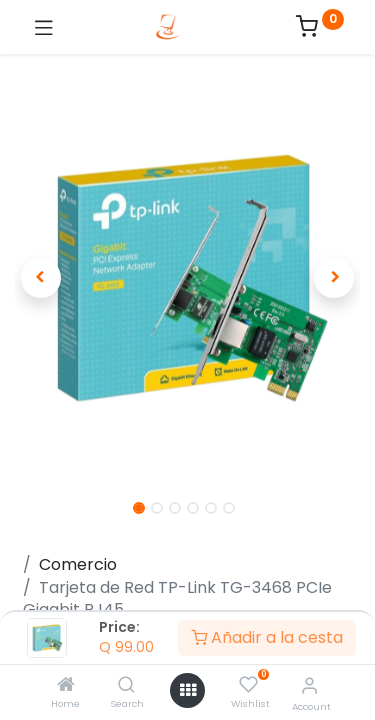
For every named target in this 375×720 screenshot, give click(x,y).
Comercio (78, 564)
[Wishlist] (248, 685)
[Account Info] (309, 685)
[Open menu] (188, 690)
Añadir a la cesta (267, 637)
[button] (41, 278)
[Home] (66, 685)
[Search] (126, 685)
